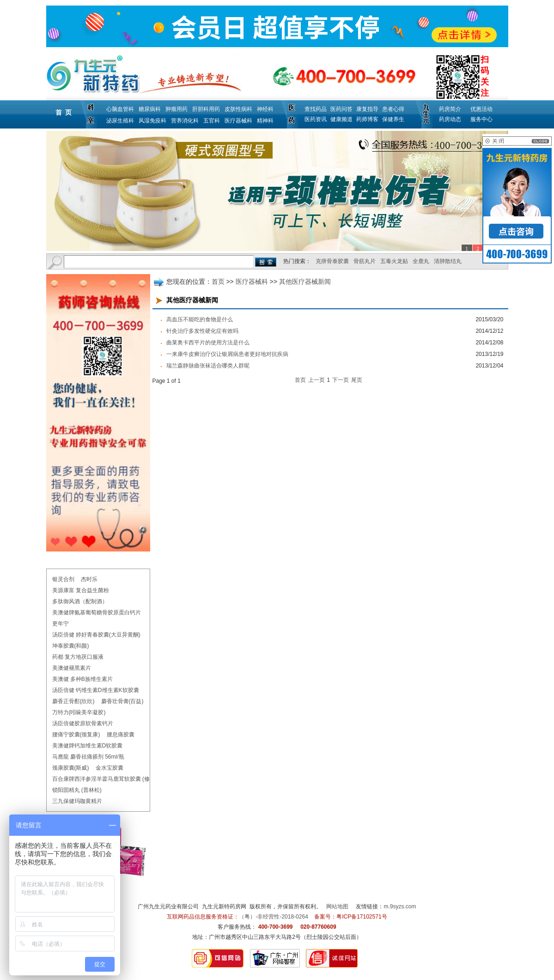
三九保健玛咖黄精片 (77, 801)
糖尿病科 (150, 109)
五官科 (212, 121)
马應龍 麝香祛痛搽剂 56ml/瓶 (88, 757)
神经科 (265, 109)
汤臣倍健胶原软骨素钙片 (83, 723)
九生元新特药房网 (224, 906)
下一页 (341, 380)
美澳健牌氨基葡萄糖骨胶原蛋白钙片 (97, 612)
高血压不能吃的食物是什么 (200, 319)
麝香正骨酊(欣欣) (73, 701)
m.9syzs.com (400, 906)
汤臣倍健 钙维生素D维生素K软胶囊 (96, 690)
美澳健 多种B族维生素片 (82, 679)
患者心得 (393, 109)
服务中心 (481, 119)
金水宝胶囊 (110, 768)
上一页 (317, 380)
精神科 (265, 121)
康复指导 (367, 109)
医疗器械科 (238, 121)
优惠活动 (481, 109)
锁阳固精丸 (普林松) (77, 790)
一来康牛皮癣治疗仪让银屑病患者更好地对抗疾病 (227, 354)
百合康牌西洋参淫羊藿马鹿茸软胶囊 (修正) (105, 779)
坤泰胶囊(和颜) (71, 646)
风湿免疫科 (152, 121)
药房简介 (450, 109)
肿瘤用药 (177, 109)
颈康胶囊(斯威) (71, 768)
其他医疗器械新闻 (305, 282)
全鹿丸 (421, 261)
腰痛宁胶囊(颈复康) (76, 735)
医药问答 (341, 109)
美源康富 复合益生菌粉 (81, 590)
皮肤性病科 (238, 109)
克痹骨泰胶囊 (332, 261)
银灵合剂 (63, 579)
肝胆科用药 (206, 109)
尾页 (357, 380)
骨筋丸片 (365, 261)
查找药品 (316, 109)
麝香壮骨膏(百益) (122, 701)
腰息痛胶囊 (121, 735)
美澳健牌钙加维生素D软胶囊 (88, 746)
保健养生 (393, 119)
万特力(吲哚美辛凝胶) (79, 712)
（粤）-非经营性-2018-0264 (273, 917)
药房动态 (450, 119)
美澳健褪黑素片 (72, 668)
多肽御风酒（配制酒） (80, 601)
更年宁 (61, 624)
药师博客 (367, 119)
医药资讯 (316, 119)
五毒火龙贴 (394, 261)
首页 (218, 282)
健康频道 (341, 119)
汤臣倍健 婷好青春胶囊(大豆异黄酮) (96, 635)
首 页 (64, 112)
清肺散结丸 (448, 261)
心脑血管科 (120, 109)
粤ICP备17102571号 (362, 917)
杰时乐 (89, 579)
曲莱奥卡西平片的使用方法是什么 (208, 343)
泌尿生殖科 (120, 121)
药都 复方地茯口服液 (78, 657)
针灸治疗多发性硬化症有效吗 (202, 331)
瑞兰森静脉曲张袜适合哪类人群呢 (208, 366)
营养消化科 (185, 121)
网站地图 (337, 906)
